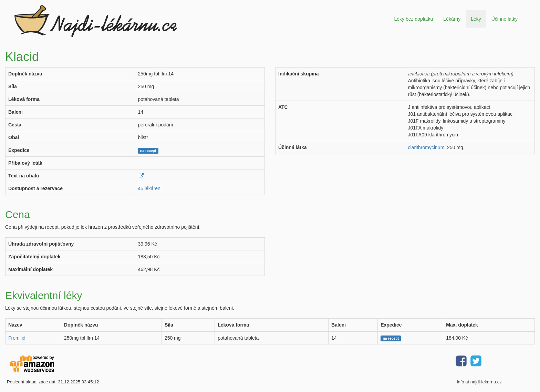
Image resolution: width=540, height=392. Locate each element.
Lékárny (452, 19)
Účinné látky (505, 19)
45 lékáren (149, 188)
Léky (476, 19)
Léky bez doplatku (413, 19)
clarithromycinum (426, 147)
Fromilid (17, 338)
